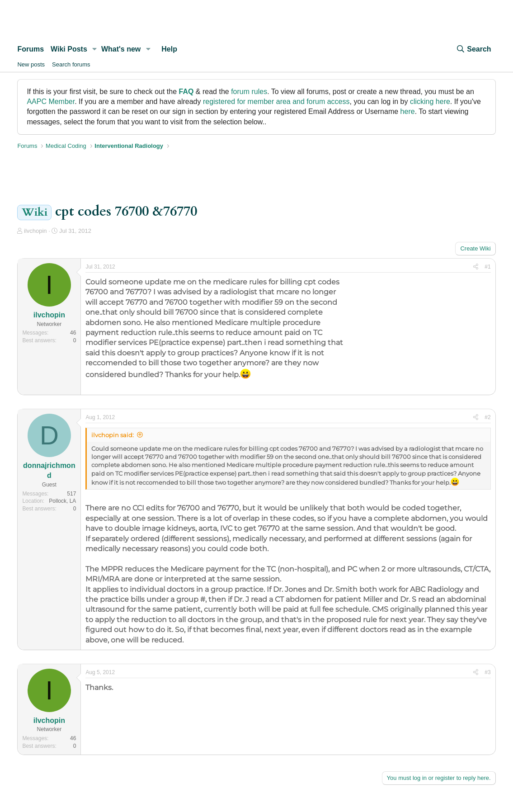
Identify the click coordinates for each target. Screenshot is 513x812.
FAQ (186, 92)
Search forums (71, 64)
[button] (95, 49)
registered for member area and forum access (276, 101)
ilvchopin (35, 231)
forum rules (249, 92)
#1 (487, 267)
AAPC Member (51, 101)
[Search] (473, 49)
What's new (121, 49)
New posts (31, 64)
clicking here (430, 101)
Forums (31, 49)
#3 (487, 672)
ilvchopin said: (113, 435)
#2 (487, 417)
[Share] (476, 267)
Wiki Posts (69, 49)
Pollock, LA (62, 501)
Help (169, 49)
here (408, 111)
